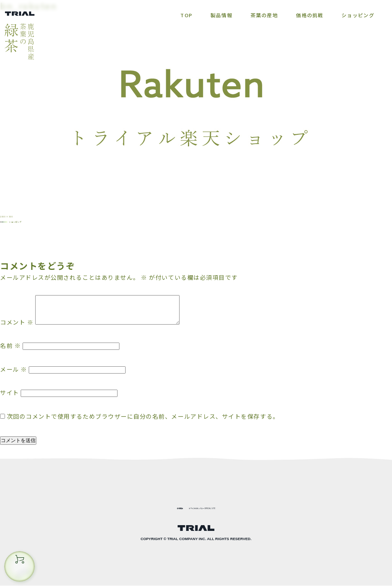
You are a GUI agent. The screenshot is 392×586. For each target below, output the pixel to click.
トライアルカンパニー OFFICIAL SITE (214, 507)
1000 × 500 (19, 215)
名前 (10, 355)
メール (14, 379)
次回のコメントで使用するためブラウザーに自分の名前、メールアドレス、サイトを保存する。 (143, 426)
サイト (10, 402)
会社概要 (147, 507)
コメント (17, 331)
